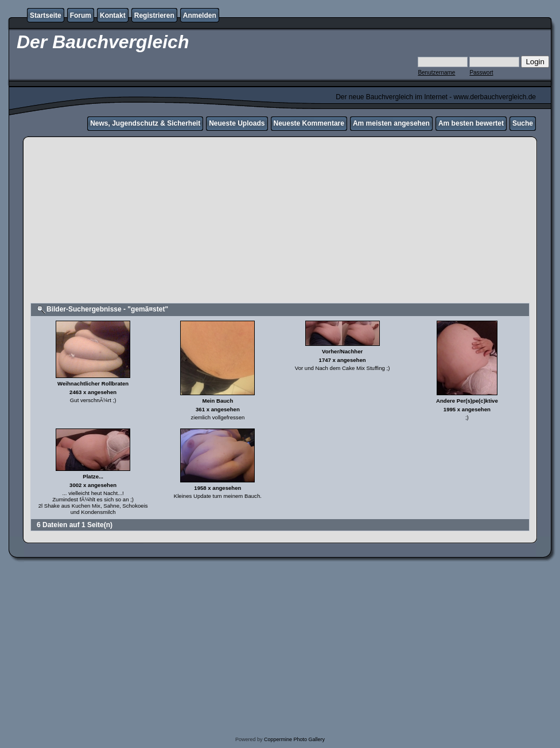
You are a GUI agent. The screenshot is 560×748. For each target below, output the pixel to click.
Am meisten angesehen (391, 123)
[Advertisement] (280, 221)
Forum (81, 15)
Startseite (46, 15)
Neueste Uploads (237, 123)
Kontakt (113, 15)
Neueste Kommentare (309, 123)
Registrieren (154, 15)
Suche (523, 123)
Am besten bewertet (471, 123)
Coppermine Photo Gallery (294, 739)
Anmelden (200, 15)
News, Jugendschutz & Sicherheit (145, 123)
